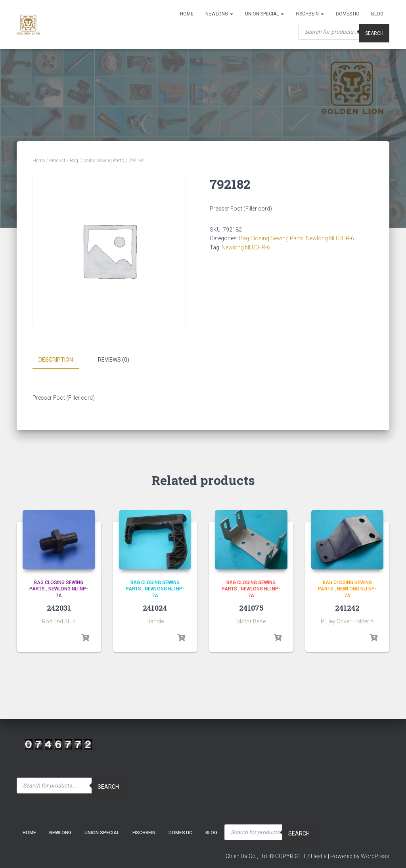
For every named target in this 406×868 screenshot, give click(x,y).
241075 (251, 607)
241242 (347, 607)
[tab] (62, 360)
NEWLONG (219, 14)
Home (187, 14)
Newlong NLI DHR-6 (330, 238)
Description (56, 360)
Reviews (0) (114, 360)
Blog (377, 14)
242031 (59, 607)
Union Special (264, 14)
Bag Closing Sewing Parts (97, 161)
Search (108, 787)
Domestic (348, 14)
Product (57, 161)
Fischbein (310, 14)
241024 (155, 607)
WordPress (375, 856)
